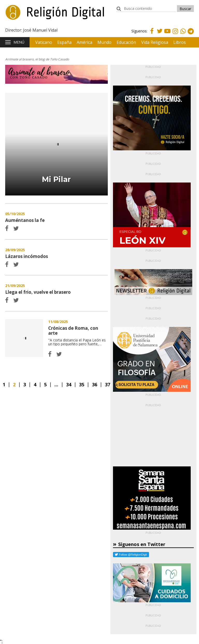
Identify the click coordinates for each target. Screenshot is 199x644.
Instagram (175, 35)
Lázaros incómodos (27, 256)
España (64, 42)
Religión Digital (31, 15)
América (84, 42)
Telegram (191, 35)
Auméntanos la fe (25, 220)
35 (82, 384)
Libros (180, 42)
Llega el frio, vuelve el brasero (38, 292)
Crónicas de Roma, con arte (24, 338)
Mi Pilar (56, 179)
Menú (19, 42)
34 (69, 384)
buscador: (119, 11)
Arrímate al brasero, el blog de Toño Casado (37, 59)
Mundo (104, 42)
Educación (126, 42)
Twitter (160, 34)
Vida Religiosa (155, 42)
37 (108, 384)
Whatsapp (183, 35)
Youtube (167, 34)
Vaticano (44, 42)
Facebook (152, 34)
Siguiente (116, 384)
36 (95, 384)
